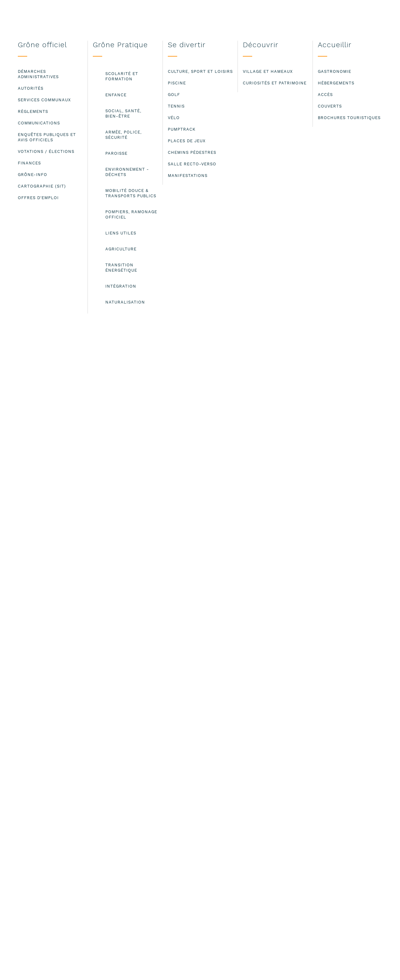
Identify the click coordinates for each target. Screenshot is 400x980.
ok (378, 966)
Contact (265, 838)
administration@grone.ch (111, 878)
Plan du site (270, 852)
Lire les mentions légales (30, 970)
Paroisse (97, 128)
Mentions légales (277, 845)
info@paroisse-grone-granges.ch (83, 360)
